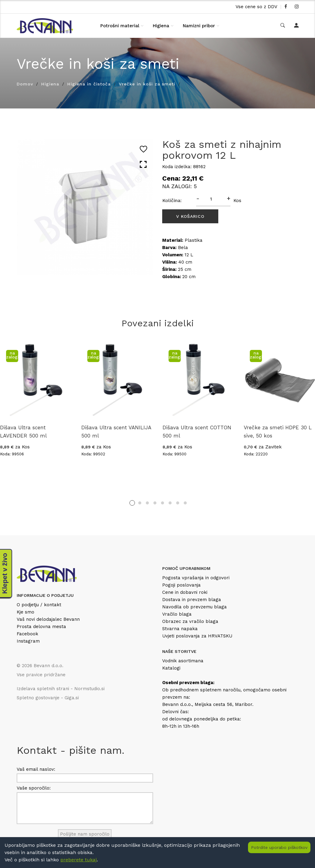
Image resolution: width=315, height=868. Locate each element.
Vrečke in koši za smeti (147, 84)
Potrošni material (120, 26)
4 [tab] (155, 503)
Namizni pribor (199, 26)
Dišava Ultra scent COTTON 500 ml (197, 432)
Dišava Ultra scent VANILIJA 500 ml (116, 432)
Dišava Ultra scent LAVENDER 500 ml (23, 432)
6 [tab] (170, 503)
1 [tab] (132, 503)
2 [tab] (140, 503)
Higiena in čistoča (89, 84)
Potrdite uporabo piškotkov (279, 847)
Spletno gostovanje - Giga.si (48, 698)
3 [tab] (147, 503)
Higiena (161, 26)
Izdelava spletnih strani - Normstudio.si (61, 689)
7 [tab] (178, 503)
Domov (25, 84)
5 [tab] (163, 503)
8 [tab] (185, 503)
